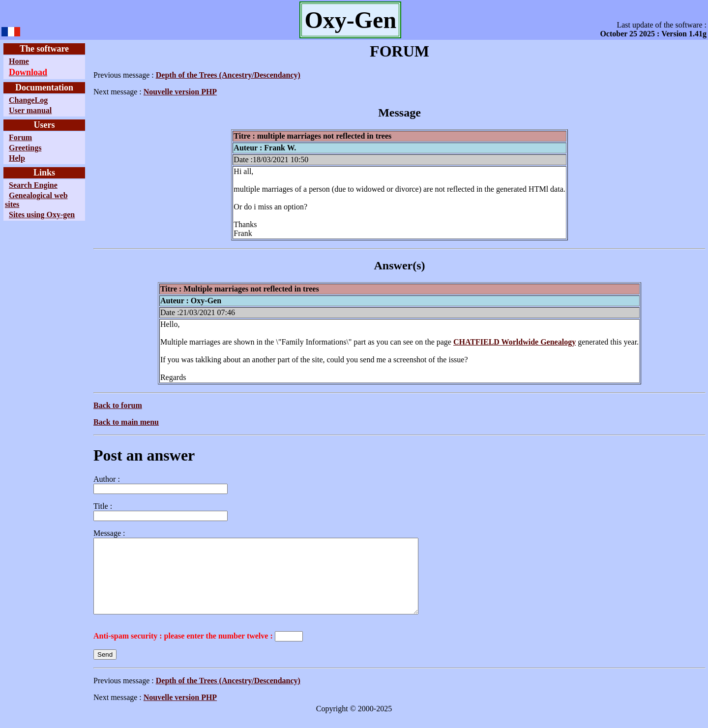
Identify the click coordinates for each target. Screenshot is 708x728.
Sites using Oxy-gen (42, 215)
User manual (30, 110)
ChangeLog (28, 100)
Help (17, 158)
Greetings (25, 148)
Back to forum (118, 405)
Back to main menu (126, 422)
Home (19, 61)
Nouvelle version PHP (180, 92)
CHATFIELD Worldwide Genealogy (515, 342)
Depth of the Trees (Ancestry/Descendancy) (228, 75)
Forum (20, 137)
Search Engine (33, 185)
